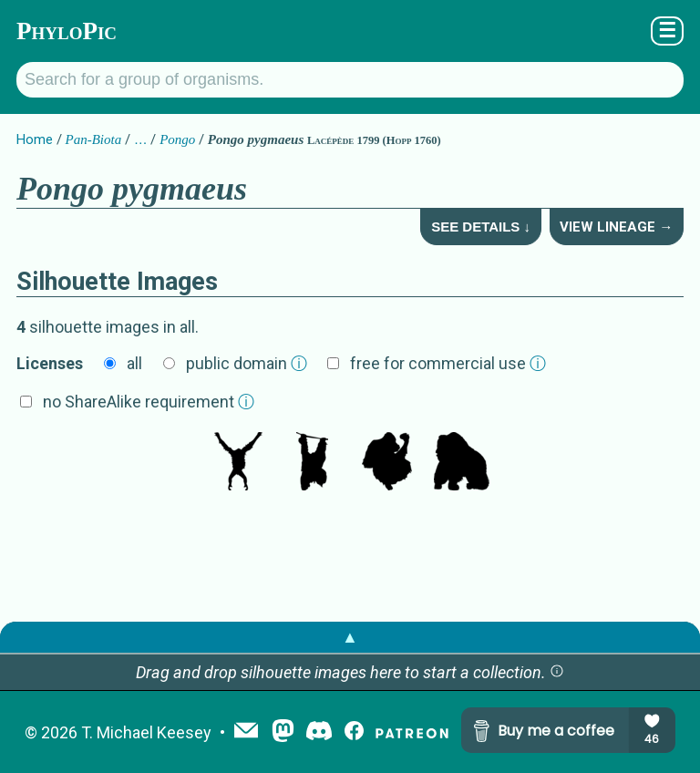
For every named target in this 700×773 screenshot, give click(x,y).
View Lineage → (616, 227)
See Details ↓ (481, 227)
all (134, 363)
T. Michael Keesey (146, 732)
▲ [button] (350, 637)
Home (35, 139)
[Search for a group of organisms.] (350, 80)
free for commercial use (448, 363)
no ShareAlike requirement (149, 402)
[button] (557, 672)
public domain (247, 363)
